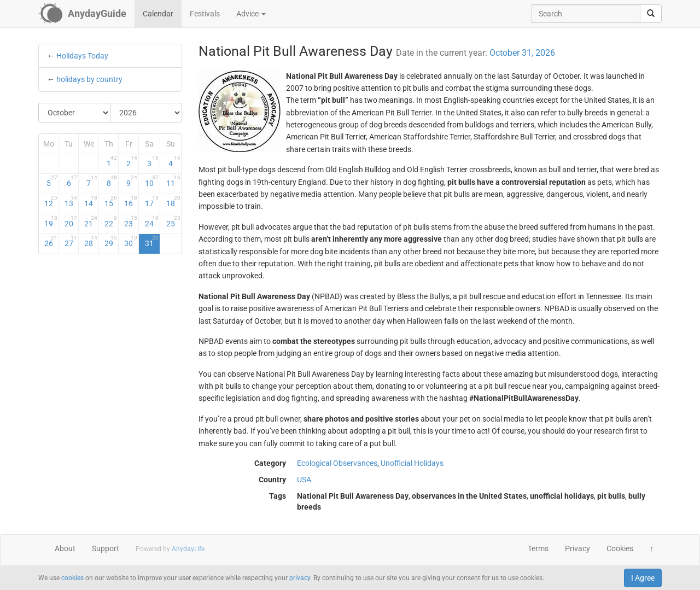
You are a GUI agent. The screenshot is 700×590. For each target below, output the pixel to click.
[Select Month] (75, 113)
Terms (538, 548)
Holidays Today (82, 56)
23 (131, 221)
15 (111, 201)
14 (91, 201)
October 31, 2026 (522, 53)
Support (106, 548)
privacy (300, 578)
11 (173, 181)
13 (71, 201)
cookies (72, 578)
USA (304, 480)
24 (152, 221)
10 (152, 181)
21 (91, 221)
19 (51, 221)
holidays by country (89, 79)
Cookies (620, 548)
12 (51, 201)
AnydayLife (188, 549)
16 (131, 201)
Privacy (577, 548)
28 (91, 241)
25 (173, 221)
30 (131, 241)
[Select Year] (146, 113)
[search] (651, 14)
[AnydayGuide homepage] (82, 14)
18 (173, 201)
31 (152, 241)
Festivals (205, 14)
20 (71, 221)
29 (111, 241)
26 (51, 241)
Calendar (158, 14)
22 (111, 221)
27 (71, 241)
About (65, 548)
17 (152, 201)
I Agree (643, 578)
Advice (251, 14)
